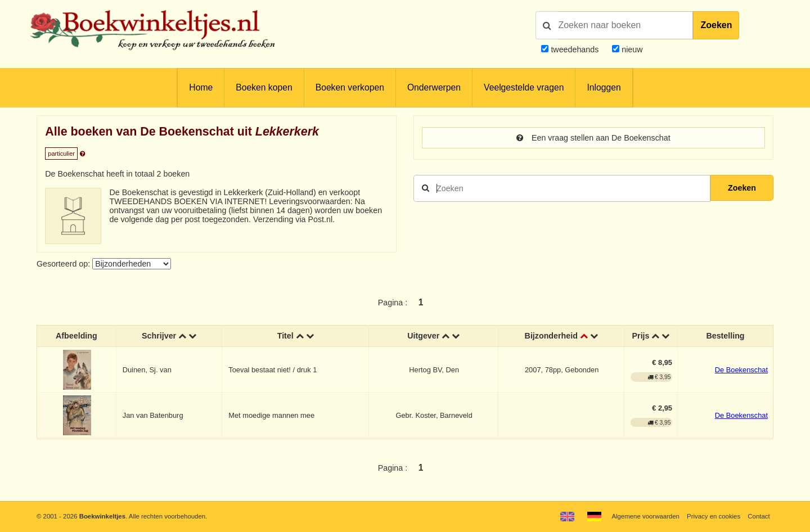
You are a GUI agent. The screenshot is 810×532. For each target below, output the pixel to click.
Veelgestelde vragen (524, 87)
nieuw (631, 49)
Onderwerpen (434, 87)
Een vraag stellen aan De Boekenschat (593, 138)
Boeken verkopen (350, 87)
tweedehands (575, 49)
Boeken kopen (264, 87)
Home (201, 87)
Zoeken (716, 25)
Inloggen (604, 87)
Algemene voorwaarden (645, 516)
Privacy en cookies (714, 516)
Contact (759, 516)
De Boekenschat (741, 370)
